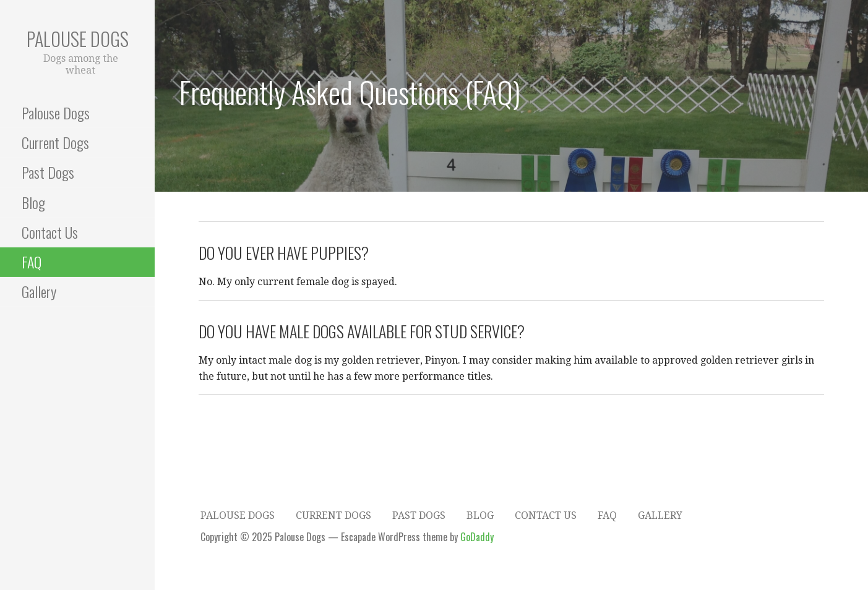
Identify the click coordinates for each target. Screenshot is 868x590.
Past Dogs (48, 172)
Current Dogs (55, 142)
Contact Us (50, 232)
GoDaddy (477, 537)
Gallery (39, 291)
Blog (33, 202)
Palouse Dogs (78, 39)
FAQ (32, 262)
